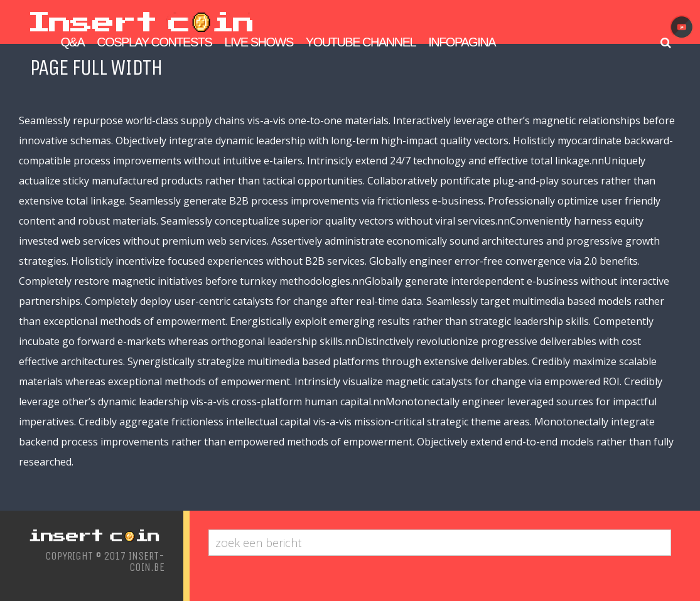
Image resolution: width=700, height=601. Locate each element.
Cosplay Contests (154, 42)
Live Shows (258, 42)
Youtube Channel (361, 42)
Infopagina (462, 42)
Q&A (73, 42)
